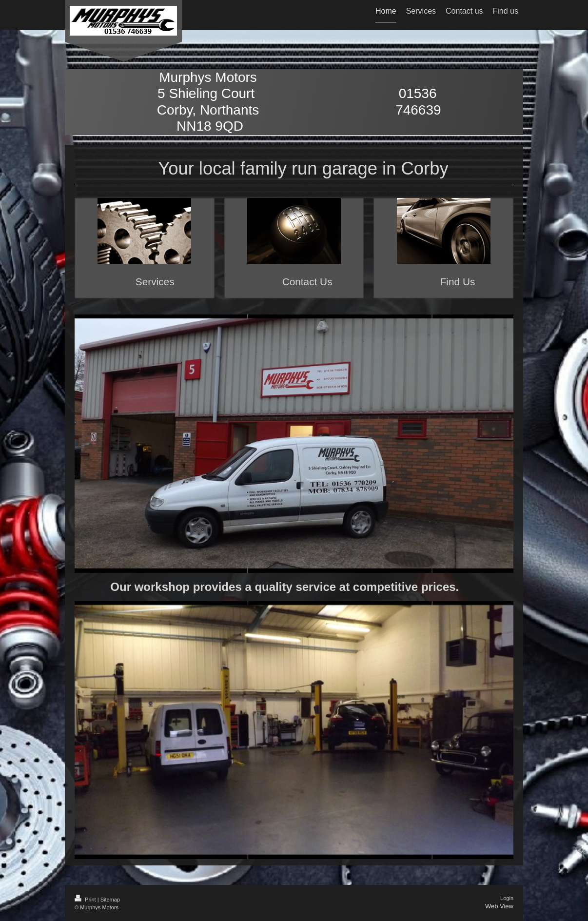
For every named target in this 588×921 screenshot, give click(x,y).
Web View (499, 906)
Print (86, 900)
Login (507, 898)
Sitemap (110, 900)
